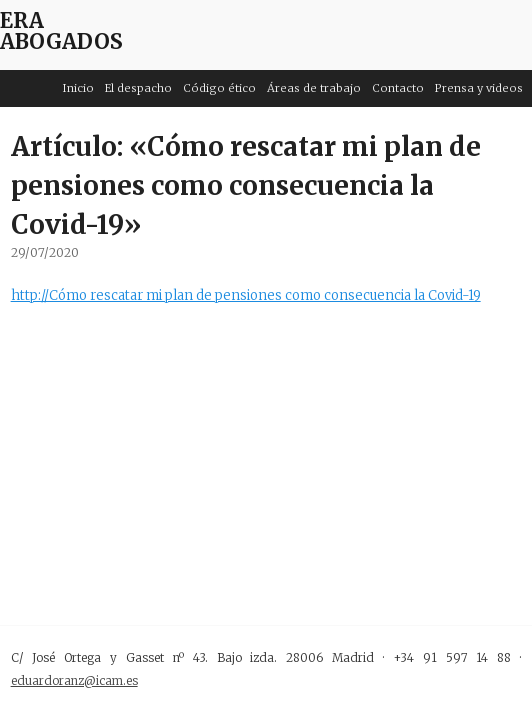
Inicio (78, 88)
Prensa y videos (479, 88)
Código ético (219, 88)
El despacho (138, 88)
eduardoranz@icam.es (74, 680)
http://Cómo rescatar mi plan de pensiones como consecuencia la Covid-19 (246, 295)
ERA (22, 20)
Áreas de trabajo (314, 88)
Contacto (398, 88)
